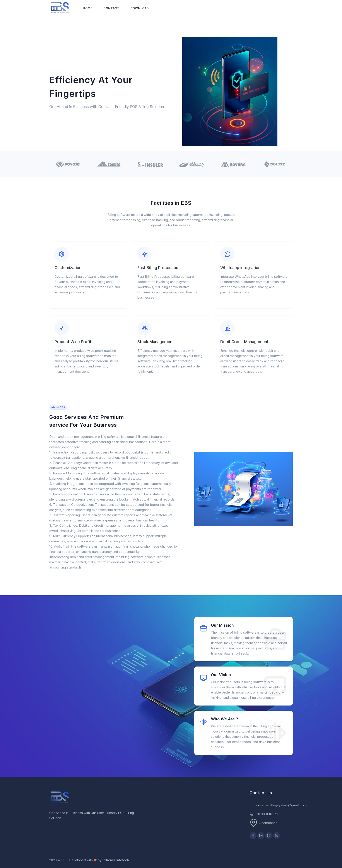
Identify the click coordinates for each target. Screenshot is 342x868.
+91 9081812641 (266, 814)
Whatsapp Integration (240, 268)
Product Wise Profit (73, 342)
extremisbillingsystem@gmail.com (281, 805)
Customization (68, 268)
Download (140, 8)
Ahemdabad (268, 823)
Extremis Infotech (116, 860)
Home (88, 8)
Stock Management (156, 342)
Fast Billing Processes (158, 268)
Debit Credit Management (244, 342)
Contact (112, 8)
